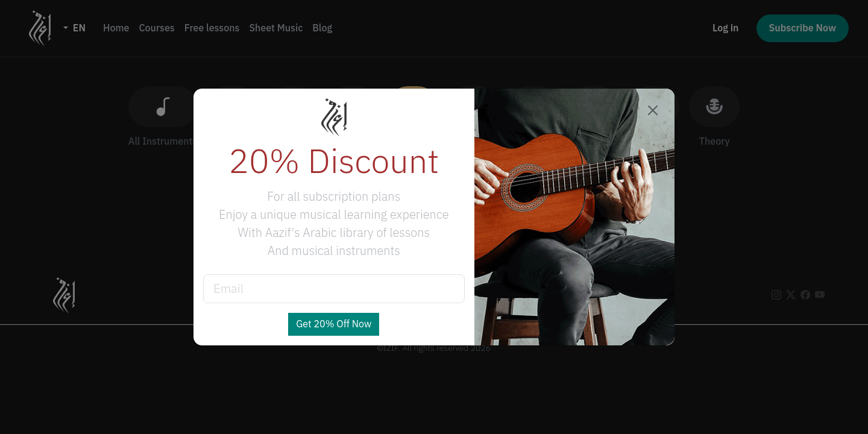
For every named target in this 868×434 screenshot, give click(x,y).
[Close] (653, 110)
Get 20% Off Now (334, 324)
